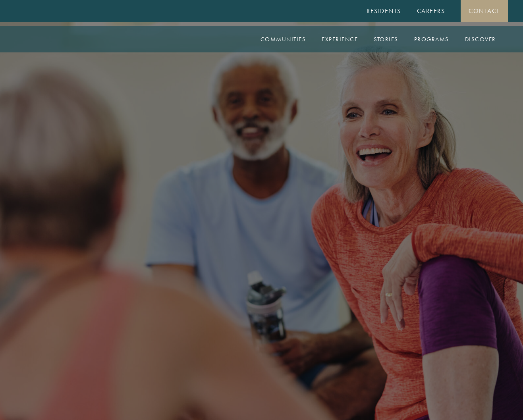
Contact (484, 11)
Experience (340, 39)
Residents (384, 11)
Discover (481, 39)
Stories (386, 39)
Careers (431, 11)
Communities (283, 39)
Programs (432, 39)
